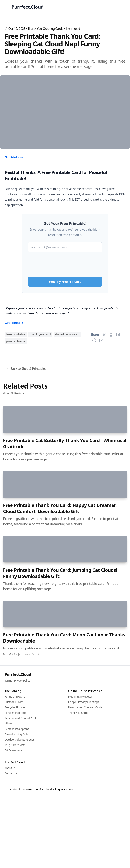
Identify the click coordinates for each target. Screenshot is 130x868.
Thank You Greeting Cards (45, 29)
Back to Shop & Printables (26, 546)
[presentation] (65, 320)
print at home (16, 519)
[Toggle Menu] (123, 7)
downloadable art (67, 512)
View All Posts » (13, 571)
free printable (16, 512)
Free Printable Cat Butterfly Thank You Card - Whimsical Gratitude (65, 718)
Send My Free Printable (65, 338)
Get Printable (14, 214)
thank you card (40, 512)
